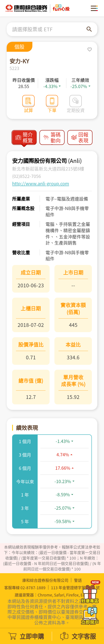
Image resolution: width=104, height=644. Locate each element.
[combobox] (49, 29)
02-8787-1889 (33, 588)
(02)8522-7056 (27, 176)
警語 (78, 580)
